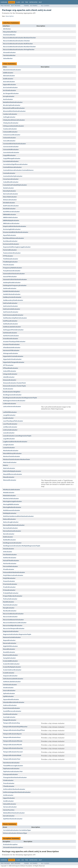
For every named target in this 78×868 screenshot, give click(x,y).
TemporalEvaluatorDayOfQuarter (15, 727)
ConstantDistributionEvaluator (15, 144)
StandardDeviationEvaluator (14, 702)
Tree (27, 2)
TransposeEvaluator (11, 774)
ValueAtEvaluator (10, 804)
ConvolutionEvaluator (11, 152)
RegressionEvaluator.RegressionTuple (17, 634)
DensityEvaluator (10, 191)
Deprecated (33, 2)
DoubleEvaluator (9, 209)
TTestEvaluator (9, 786)
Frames (27, 6)
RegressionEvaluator (11, 631)
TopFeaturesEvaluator (11, 769)
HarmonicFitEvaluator (11, 350)
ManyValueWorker (10, 32)
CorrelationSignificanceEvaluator (15, 164)
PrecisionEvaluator (10, 584)
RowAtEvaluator (9, 652)
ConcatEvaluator (9, 141)
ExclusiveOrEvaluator (11, 244)
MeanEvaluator (9, 477)
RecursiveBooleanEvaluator (13, 614)
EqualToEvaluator (10, 235)
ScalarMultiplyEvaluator (12, 667)
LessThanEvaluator (10, 424)
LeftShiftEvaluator (10, 412)
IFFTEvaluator (8, 365)
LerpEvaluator (8, 418)
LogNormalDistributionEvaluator (15, 442)
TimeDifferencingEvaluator (13, 766)
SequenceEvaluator (10, 676)
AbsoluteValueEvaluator (12, 70)
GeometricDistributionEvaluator (15, 279)
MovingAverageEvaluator (12, 501)
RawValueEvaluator (10, 605)
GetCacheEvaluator (10, 303)
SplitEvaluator (8, 696)
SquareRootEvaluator (11, 699)
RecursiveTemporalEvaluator (14, 628)
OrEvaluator (8, 552)
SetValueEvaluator (10, 685)
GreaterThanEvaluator (11, 344)
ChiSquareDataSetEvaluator (14, 126)
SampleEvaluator (9, 658)
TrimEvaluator (8, 780)
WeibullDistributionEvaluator (14, 813)
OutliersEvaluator (10, 558)
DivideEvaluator (9, 203)
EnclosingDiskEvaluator (12, 229)
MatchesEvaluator (10, 462)
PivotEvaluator (9, 569)
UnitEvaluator (8, 795)
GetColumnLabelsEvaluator (13, 315)
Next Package (16, 6)
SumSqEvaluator (9, 717)
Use (23, 2)
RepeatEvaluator (9, 640)
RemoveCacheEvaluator (12, 637)
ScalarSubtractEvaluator (12, 670)
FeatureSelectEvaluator (12, 253)
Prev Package (5, 6)
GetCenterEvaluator (11, 306)
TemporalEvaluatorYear (12, 759)
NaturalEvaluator (9, 519)
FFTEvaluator (8, 256)
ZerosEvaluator (9, 816)
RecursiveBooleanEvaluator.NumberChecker (19, 47)
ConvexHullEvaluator (11, 150)
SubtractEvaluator (10, 705)
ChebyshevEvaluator (11, 123)
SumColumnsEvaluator (12, 708)
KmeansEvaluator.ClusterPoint (14, 383)
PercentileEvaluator (11, 566)
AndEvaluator (8, 79)
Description (10, 16)
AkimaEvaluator (9, 76)
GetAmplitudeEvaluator (12, 283)
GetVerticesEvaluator (11, 336)
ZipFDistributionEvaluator (13, 819)
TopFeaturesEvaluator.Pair (13, 771)
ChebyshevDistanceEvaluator (14, 120)
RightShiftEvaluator (10, 646)
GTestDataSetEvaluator (12, 348)
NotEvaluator (8, 537)
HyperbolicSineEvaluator (12, 359)
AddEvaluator (8, 73)
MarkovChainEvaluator (12, 456)
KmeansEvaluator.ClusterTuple (14, 386)
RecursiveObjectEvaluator (13, 626)
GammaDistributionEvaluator (14, 274)
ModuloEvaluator (9, 496)
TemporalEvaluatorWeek (12, 755)
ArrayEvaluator (9, 96)
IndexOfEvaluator (10, 371)
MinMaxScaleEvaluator (12, 490)
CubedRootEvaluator (11, 182)
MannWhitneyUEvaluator (12, 453)
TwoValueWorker (9, 55)
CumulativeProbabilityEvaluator (15, 185)
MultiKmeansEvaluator (12, 510)
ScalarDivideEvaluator (11, 664)
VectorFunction (9, 810)
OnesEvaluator (9, 549)
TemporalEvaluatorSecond (13, 752)
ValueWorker (8, 58)
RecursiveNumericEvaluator (13, 620)
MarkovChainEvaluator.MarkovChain (17, 459)
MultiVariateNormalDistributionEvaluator (18, 516)
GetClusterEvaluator (11, 312)
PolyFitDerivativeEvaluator (13, 575)
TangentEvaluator (10, 720)
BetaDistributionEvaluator (13, 102)
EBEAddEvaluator (10, 215)
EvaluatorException (10, 844)
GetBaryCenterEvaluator (12, 297)
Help (40, 2)
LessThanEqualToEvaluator (13, 421)
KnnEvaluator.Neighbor (12, 392)
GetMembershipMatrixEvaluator (15, 318)
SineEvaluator (8, 688)
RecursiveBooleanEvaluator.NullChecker (18, 44)
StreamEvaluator (9, 52)
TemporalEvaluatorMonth (12, 745)
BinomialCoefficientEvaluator (14, 108)
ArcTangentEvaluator (11, 93)
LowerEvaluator (9, 448)
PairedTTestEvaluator (11, 561)
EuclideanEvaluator (10, 241)
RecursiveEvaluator (10, 617)
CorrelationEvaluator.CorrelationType (17, 830)
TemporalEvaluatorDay (12, 723)
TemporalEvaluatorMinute (13, 741)
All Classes (45, 6)
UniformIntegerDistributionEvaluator (17, 792)
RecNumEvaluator (10, 611)
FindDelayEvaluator (10, 262)
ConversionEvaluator (11, 147)
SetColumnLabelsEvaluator (13, 679)
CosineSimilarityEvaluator (13, 176)
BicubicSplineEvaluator (12, 105)
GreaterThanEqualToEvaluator (14, 342)
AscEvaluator (8, 99)
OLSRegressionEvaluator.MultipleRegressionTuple (22, 546)
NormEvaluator (9, 534)
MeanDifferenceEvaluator (13, 474)
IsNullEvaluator (9, 377)
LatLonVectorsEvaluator (12, 407)
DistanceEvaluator (10, 200)
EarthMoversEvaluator (11, 212)
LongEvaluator (9, 445)
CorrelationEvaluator (11, 161)
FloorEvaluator (9, 265)
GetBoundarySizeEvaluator (13, 300)
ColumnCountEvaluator (12, 135)
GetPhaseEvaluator (10, 321)
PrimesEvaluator (9, 590)
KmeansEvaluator (10, 380)
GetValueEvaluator (10, 333)
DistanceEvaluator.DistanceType (15, 833)
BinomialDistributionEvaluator (14, 111)
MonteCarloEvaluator (11, 499)
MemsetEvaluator (10, 480)
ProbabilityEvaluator (11, 593)
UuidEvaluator (8, 801)
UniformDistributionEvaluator (14, 789)
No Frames (34, 6)
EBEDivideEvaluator (10, 217)
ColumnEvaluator (9, 138)
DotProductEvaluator (11, 206)
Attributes (7, 29)
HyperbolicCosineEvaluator (13, 356)
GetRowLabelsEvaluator (12, 327)
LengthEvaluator (9, 415)
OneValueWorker (9, 35)
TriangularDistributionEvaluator (15, 777)
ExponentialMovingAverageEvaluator (17, 247)
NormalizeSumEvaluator (12, 531)
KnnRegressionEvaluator (12, 395)
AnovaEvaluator (9, 82)
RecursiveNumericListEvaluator (15, 623)
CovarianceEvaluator (11, 179)
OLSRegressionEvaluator (12, 543)
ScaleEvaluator (9, 673)
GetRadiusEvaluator (11, 324)
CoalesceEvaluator (10, 129)
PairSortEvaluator (10, 564)
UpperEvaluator (9, 798)
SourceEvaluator (9, 691)
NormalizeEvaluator (10, 528)
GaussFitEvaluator (10, 277)
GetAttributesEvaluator (12, 294)
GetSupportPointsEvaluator (13, 330)
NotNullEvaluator (9, 540)
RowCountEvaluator (10, 655)
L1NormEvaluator (10, 404)
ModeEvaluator (9, 493)
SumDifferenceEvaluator (12, 711)
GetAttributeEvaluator (11, 291)
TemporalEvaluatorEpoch (12, 734)
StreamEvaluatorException (13, 847)
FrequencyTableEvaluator (13, 268)
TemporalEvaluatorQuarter (13, 748)
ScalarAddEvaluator (10, 661)
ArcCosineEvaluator (10, 87)
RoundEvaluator (9, 649)
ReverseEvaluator (10, 643)
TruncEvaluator (9, 783)
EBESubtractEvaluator (11, 223)
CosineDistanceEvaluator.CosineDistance (18, 170)
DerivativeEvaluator (11, 194)
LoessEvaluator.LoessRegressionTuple (17, 436)
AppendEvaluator (10, 85)
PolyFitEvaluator (9, 578)
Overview (4, 2)
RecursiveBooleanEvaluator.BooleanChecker (19, 38)
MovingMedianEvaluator (12, 507)
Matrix (6, 465)
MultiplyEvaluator (10, 513)
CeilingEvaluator (9, 117)
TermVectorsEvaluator (11, 763)
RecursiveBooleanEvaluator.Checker (17, 41)
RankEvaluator (9, 602)
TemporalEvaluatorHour (12, 737)
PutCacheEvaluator (10, 599)
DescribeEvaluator (10, 197)
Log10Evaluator (9, 439)
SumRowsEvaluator (10, 714)
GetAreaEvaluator (10, 288)
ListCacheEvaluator (10, 430)
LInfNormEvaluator (10, 427)
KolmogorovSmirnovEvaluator (14, 401)
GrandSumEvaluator (11, 339)
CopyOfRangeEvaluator (12, 158)
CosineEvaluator (9, 173)
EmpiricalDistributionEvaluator (15, 226)
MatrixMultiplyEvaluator (12, 471)
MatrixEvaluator (9, 468)
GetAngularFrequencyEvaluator (15, 285)
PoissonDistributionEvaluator (14, 572)
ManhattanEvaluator (11, 451)
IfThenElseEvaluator (11, 368)
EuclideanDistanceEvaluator (14, 238)
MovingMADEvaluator (11, 504)
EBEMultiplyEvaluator (11, 220)
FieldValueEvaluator (11, 259)
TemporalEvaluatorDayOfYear (14, 730)
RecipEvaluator (9, 608)
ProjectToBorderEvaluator (13, 596)
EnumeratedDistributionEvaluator (16, 232)
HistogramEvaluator (11, 353)
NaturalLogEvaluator (11, 522)
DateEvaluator (8, 188)
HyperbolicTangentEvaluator (14, 362)
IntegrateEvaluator (10, 374)
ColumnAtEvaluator (10, 132)
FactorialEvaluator (10, 250)
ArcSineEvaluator (10, 90)
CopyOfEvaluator (9, 155)
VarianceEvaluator (10, 807)
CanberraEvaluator (10, 114)
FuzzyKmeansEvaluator (12, 271)
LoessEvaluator (9, 433)
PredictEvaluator (9, 587)
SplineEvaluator (9, 693)
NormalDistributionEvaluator (14, 525)
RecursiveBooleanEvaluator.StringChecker (19, 50)
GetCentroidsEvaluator (12, 309)
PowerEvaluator (9, 581)
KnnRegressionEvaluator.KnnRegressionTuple (20, 398)
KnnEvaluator (8, 389)
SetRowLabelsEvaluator (12, 682)
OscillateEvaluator (10, 555)
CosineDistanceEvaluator (12, 167)
